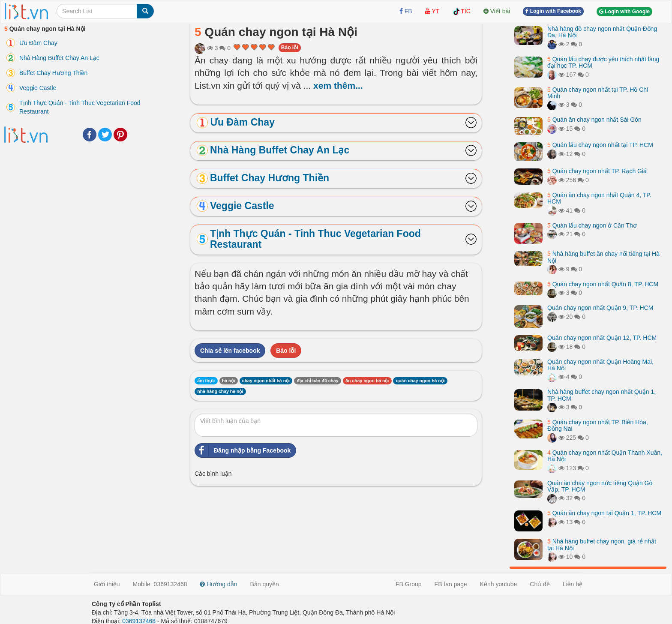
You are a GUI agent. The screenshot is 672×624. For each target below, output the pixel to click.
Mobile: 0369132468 (160, 584)
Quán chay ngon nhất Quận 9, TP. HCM (600, 308)
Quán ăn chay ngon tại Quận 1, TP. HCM (604, 513)
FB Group (409, 584)
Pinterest (120, 135)
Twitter (105, 135)
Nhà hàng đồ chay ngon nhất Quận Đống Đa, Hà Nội (602, 32)
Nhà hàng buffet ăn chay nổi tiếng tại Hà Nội (603, 257)
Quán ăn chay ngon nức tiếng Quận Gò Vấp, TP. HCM (600, 486)
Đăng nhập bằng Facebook (243, 450)
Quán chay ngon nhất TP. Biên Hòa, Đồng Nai (598, 425)
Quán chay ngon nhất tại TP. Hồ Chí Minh (598, 93)
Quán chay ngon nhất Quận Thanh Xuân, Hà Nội (605, 456)
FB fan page (451, 584)
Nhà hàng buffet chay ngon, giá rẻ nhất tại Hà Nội (602, 544)
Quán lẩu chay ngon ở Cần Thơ (592, 225)
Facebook (90, 135)
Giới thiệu (107, 584)
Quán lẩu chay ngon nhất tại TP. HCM (600, 145)
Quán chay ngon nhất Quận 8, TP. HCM (603, 284)
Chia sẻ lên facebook (230, 351)
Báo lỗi (290, 48)
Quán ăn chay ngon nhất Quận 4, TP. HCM (599, 198)
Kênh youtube (498, 584)
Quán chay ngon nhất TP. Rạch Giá (597, 171)
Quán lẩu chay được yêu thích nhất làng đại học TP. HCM (603, 62)
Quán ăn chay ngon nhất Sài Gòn (594, 120)
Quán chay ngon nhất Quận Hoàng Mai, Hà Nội (600, 365)
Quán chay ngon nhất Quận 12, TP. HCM (602, 338)
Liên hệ (573, 584)
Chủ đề (540, 584)
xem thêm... (338, 85)
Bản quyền (265, 584)
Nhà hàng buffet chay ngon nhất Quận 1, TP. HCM (601, 395)
